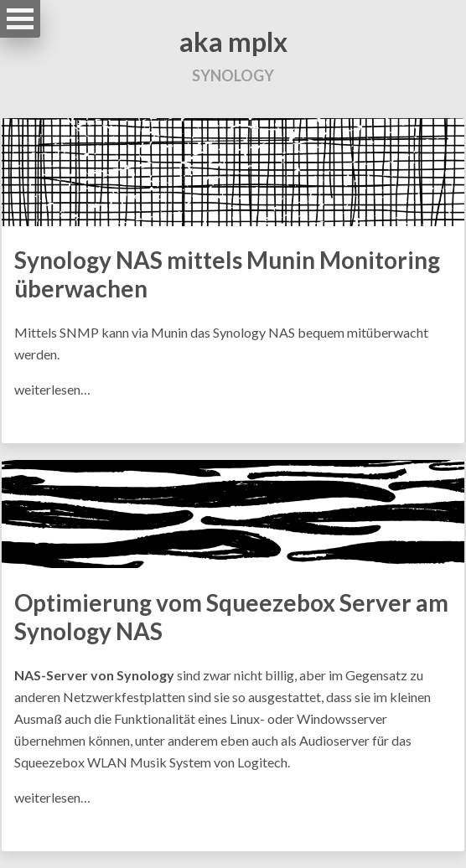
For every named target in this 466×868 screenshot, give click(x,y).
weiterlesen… (52, 389)
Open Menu (20, 19)
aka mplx (233, 41)
